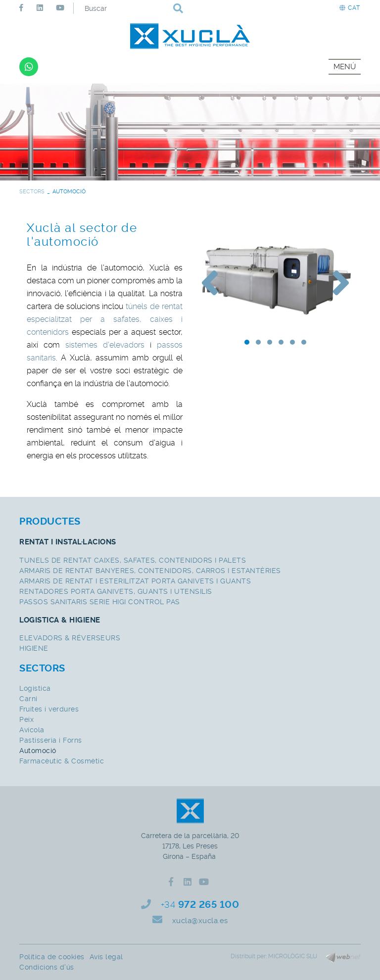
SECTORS (32, 192)
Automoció (38, 751)
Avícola (32, 730)
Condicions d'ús (47, 967)
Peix (26, 719)
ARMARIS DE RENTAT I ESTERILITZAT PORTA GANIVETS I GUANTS (135, 581)
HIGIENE (34, 648)
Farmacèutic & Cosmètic (62, 761)
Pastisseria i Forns (51, 740)
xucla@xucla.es (200, 921)
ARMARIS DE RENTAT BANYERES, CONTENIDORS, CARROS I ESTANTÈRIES (150, 571)
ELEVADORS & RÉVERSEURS (70, 638)
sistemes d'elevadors (105, 345)
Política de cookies (52, 957)
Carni (28, 699)
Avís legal (106, 957)
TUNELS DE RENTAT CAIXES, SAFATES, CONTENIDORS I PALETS (133, 560)
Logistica (35, 688)
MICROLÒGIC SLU (293, 956)
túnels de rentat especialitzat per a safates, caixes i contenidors (105, 319)
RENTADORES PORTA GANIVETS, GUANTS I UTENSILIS (116, 591)
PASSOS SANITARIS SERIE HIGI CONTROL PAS (100, 602)
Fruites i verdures (49, 709)
